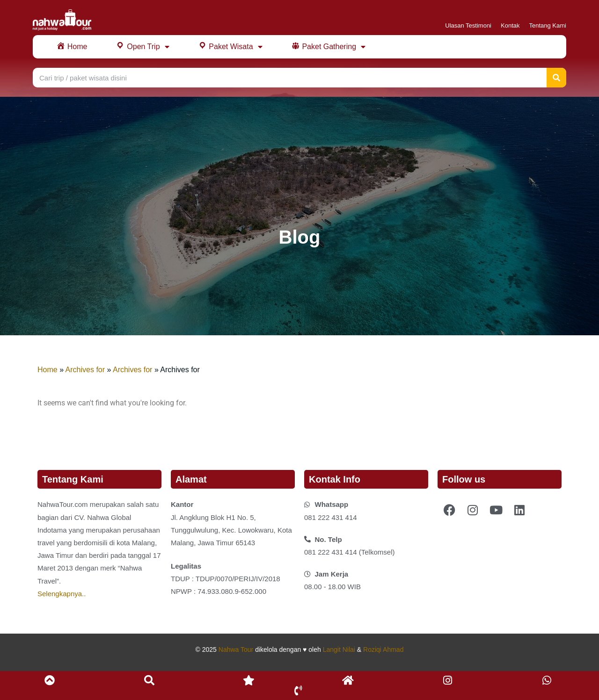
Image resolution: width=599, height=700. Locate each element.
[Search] (556, 78)
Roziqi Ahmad (383, 649)
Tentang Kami (548, 25)
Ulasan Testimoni (468, 25)
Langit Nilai (339, 649)
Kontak (510, 25)
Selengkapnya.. (62, 594)
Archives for (85, 370)
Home (47, 370)
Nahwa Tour (236, 649)
